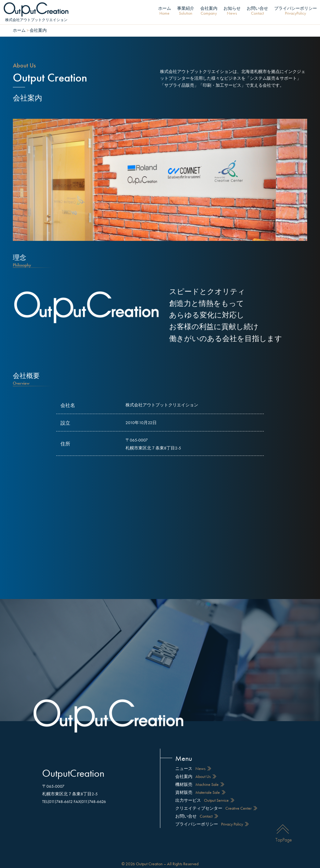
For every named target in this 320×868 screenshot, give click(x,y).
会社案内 (209, 11)
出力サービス (206, 794)
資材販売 (201, 786)
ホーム (165, 11)
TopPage (284, 829)
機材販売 (201, 779)
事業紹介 (186, 11)
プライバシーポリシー (296, 11)
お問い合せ (257, 11)
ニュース (194, 763)
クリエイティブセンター (217, 802)
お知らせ (232, 11)
